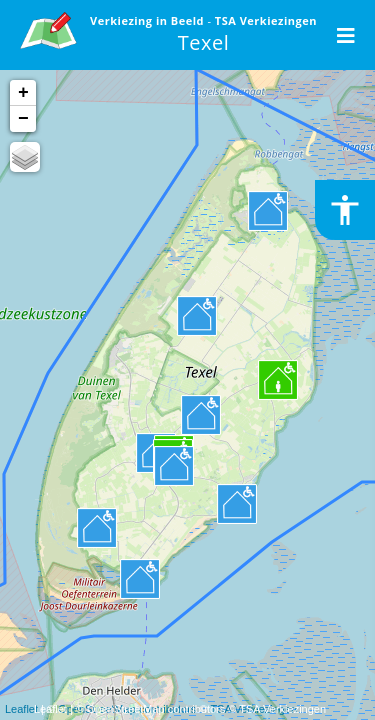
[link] (48, 27)
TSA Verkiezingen (282, 709)
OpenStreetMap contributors (156, 709)
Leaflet (50, 709)
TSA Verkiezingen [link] (266, 20)
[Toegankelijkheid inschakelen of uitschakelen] (345, 210)
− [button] (23, 119)
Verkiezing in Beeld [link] (148, 20)
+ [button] (23, 93)
